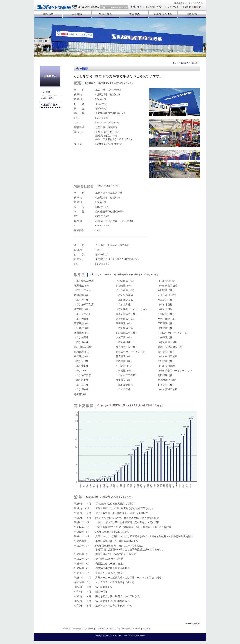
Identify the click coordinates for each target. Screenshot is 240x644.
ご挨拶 (47, 92)
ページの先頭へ (193, 624)
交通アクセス (50, 104)
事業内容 (67, 629)
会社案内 (185, 63)
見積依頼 (136, 629)
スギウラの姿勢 (123, 629)
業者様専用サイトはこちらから (189, 3)
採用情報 (147, 629)
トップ (176, 63)
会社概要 (48, 98)
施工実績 (110, 629)
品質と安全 (88, 629)
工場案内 (100, 629)
